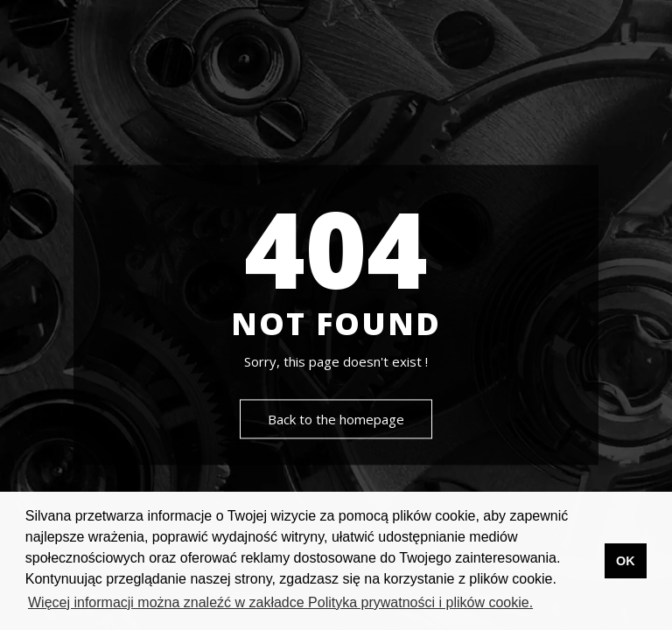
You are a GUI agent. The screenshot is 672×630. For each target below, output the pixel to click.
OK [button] (626, 561)
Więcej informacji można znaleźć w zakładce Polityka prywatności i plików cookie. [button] (280, 602)
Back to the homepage (336, 420)
